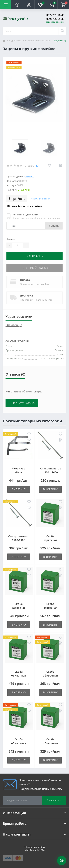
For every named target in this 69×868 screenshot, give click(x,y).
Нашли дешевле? (40, 199)
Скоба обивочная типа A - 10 (50, 675)
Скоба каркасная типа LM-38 (19, 608)
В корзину (35, 256)
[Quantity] (17, 245)
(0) (38, 166)
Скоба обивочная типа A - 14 (50, 743)
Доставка (26, 295)
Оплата (25, 280)
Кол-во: (11, 239)
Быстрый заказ (35, 268)
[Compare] (61, 166)
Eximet (30, 176)
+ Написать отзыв (22, 403)
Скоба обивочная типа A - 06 (19, 675)
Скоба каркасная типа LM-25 (50, 540)
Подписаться (54, 800)
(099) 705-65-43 (55, 19)
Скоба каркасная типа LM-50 (50, 608)
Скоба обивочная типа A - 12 (19, 743)
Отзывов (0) (14, 325)
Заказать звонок (55, 22)
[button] (29, 5)
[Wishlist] (49, 166)
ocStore (41, 847)
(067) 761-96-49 (55, 15)
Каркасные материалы (37, 41)
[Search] (62, 31)
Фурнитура (15, 41)
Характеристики (19, 317)
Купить (54, 226)
